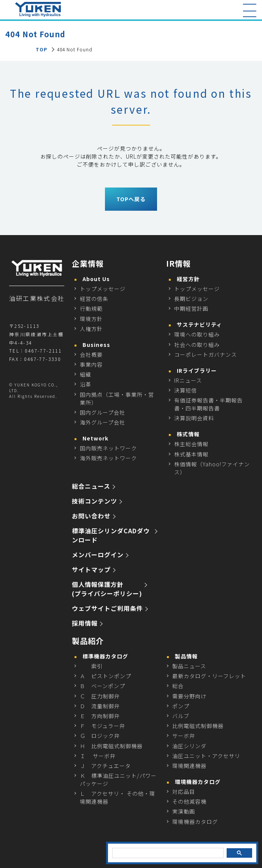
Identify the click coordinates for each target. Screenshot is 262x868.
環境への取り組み (197, 334)
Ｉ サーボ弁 (98, 756)
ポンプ (181, 706)
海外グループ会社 (102, 422)
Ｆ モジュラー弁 (102, 726)
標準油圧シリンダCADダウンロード (111, 535)
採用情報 (85, 623)
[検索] (167, 853)
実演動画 (184, 811)
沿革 (86, 384)
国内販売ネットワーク (108, 448)
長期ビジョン (191, 299)
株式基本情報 (191, 454)
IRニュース (188, 380)
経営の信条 (94, 299)
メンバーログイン (98, 555)
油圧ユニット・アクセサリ (206, 756)
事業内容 (91, 364)
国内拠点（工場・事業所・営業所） (117, 398)
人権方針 (91, 329)
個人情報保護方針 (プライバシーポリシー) (107, 589)
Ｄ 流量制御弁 (100, 706)
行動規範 (91, 308)
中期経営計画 (191, 308)
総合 (178, 686)
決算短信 (186, 390)
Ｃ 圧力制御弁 (100, 696)
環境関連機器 (189, 766)
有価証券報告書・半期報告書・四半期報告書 (208, 404)
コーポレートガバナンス (206, 355)
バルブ (181, 716)
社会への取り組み (197, 345)
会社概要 (91, 355)
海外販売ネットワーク (108, 458)
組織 (86, 374)
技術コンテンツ (94, 501)
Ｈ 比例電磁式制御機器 (111, 746)
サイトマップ (91, 569)
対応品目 (184, 792)
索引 (91, 666)
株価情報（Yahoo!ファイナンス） (212, 468)
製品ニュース (189, 666)
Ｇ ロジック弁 (100, 736)
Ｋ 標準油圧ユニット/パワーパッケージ (118, 780)
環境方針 (91, 319)
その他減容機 (189, 801)
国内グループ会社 (102, 412)
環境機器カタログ (195, 822)
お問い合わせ (91, 516)
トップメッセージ (103, 289)
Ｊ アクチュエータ (105, 766)
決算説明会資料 (194, 418)
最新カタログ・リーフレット (209, 676)
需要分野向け (189, 696)
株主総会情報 (191, 444)
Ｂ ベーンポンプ (102, 686)
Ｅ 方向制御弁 (100, 716)
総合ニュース (91, 486)
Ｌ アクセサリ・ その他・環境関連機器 (118, 797)
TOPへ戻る (131, 199)
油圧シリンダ (189, 746)
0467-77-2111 (43, 351)
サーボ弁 (184, 736)
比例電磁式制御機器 (198, 726)
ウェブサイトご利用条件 (107, 608)
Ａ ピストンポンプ (106, 676)
